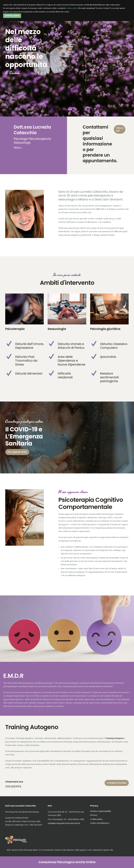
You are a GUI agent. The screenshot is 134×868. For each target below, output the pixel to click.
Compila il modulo (117, 783)
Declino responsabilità (101, 811)
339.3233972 (13, 787)
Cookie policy (96, 819)
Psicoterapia (15, 329)
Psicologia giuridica (105, 329)
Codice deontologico (100, 823)
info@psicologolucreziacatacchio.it (64, 823)
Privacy (94, 815)
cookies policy (72, 8)
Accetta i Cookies (12, 16)
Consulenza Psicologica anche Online (67, 862)
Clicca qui (120, 129)
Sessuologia (57, 329)
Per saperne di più (17, 452)
